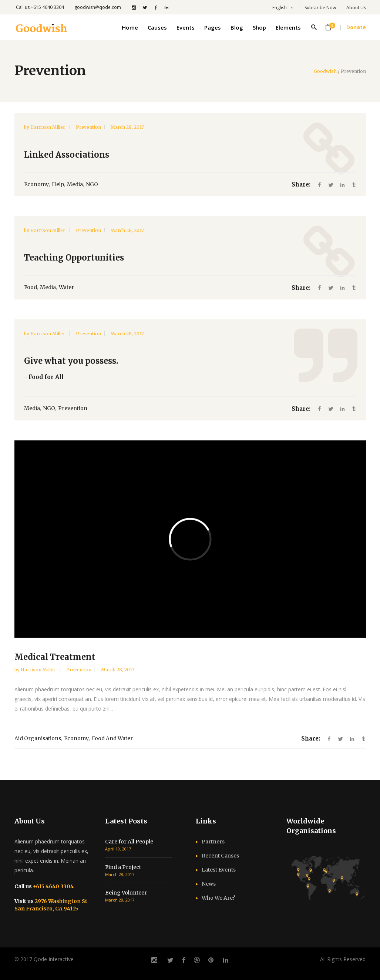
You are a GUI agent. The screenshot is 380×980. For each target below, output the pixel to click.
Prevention (88, 127)
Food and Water (112, 738)
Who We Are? (218, 898)
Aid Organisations (38, 738)
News (209, 884)
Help (58, 184)
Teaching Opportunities (74, 258)
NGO (92, 184)
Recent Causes (220, 856)
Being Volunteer (126, 893)
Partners (213, 842)
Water (66, 287)
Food (31, 287)
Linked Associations (67, 155)
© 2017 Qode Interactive (44, 959)
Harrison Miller (48, 127)
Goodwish (325, 71)
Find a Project (123, 867)
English (279, 8)
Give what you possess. (71, 361)
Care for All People (129, 842)
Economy (36, 184)
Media (75, 184)
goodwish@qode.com (98, 7)
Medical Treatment (55, 657)
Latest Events (219, 870)
